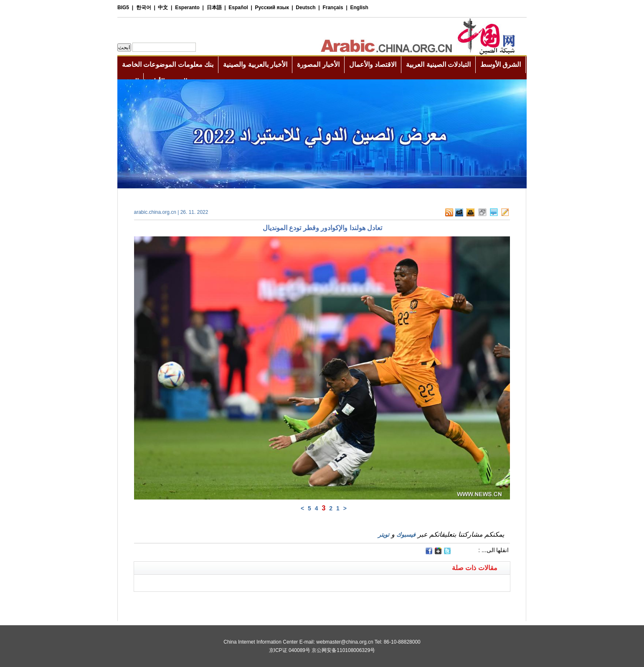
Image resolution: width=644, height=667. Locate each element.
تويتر (384, 535)
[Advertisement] (228, 602)
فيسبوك (406, 535)
